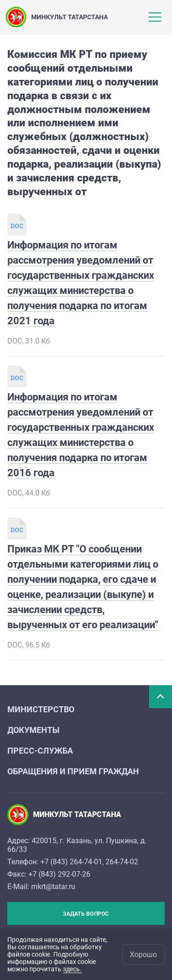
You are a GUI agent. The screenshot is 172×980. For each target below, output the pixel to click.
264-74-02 (122, 862)
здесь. (72, 969)
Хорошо (143, 955)
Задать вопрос (86, 914)
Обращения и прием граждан (73, 771)
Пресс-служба (40, 751)
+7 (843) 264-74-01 (71, 862)
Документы (33, 730)
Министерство (41, 709)
